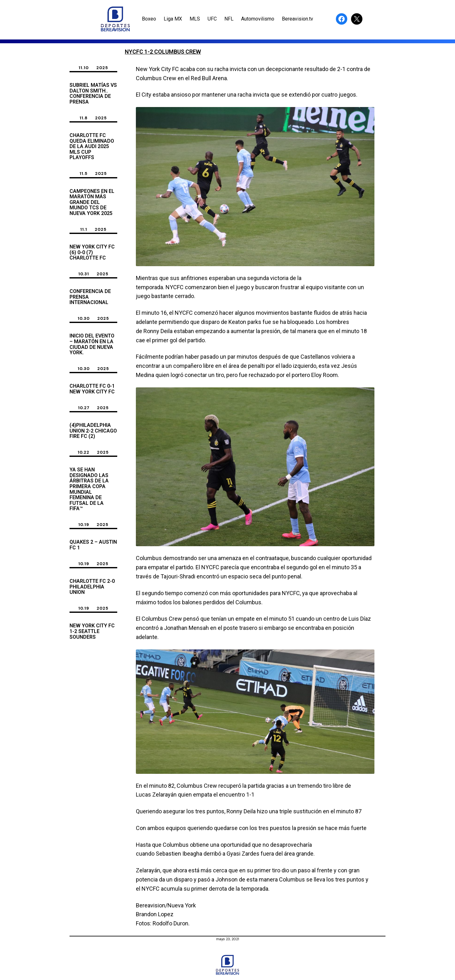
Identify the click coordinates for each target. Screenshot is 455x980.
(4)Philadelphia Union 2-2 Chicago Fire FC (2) (93, 431)
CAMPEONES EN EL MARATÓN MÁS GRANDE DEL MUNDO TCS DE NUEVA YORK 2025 (92, 202)
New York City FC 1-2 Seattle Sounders (92, 631)
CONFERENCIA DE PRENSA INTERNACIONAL (90, 297)
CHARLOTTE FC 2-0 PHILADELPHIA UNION (92, 587)
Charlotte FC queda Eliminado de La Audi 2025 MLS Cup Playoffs (92, 146)
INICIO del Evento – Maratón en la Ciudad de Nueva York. (92, 344)
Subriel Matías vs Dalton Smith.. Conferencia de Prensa (93, 93)
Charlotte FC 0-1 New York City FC (92, 389)
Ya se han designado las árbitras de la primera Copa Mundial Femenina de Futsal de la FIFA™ (89, 489)
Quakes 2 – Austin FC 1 (93, 545)
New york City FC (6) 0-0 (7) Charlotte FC (92, 252)
